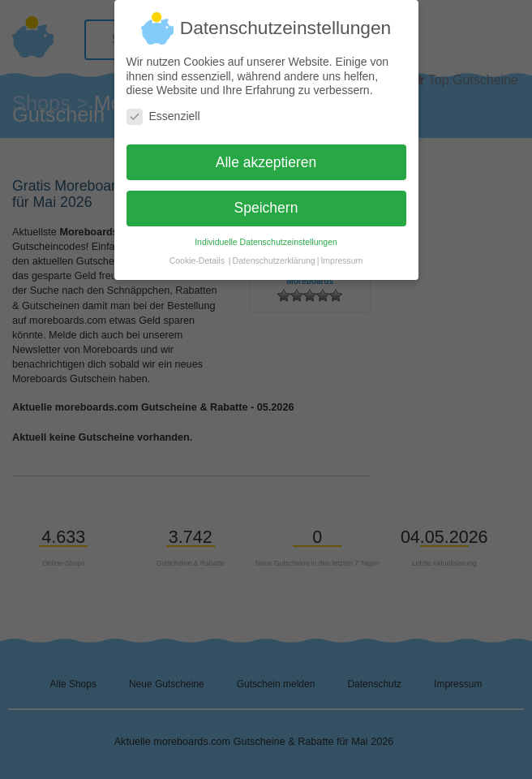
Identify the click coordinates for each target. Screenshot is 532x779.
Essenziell (163, 109)
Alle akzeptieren (266, 155)
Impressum (341, 254)
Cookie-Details (197, 254)
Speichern (266, 201)
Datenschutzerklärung (274, 254)
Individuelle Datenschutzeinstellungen (266, 235)
